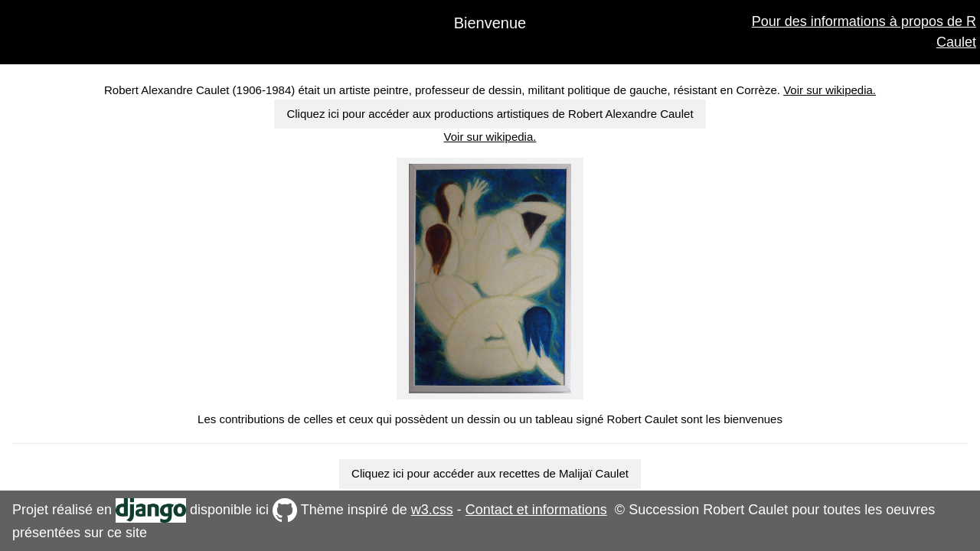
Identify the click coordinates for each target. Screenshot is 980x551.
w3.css (432, 510)
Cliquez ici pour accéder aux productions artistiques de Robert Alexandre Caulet (490, 114)
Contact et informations (536, 510)
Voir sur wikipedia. (830, 90)
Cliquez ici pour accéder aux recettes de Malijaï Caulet (490, 473)
